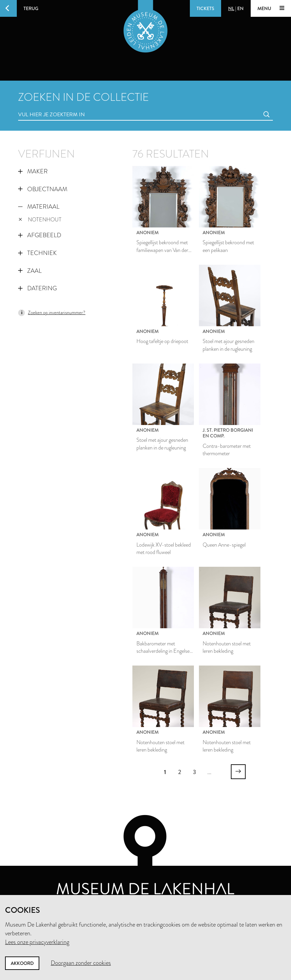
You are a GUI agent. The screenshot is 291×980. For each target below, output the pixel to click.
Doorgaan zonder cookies (81, 963)
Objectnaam (43, 189)
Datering (37, 288)
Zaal (30, 271)
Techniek (37, 253)
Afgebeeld (40, 235)
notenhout (40, 220)
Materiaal (39, 207)
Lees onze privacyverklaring (37, 942)
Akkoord (22, 963)
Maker (33, 171)
